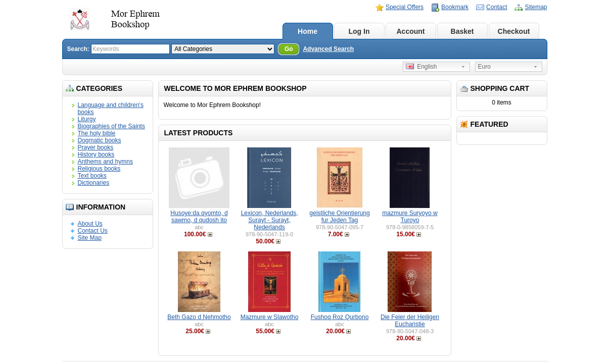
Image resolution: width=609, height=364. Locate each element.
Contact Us (93, 231)
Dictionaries (94, 183)
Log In (359, 31)
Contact (497, 7)
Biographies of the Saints (111, 126)
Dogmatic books (100, 140)
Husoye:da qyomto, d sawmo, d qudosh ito (199, 217)
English (421, 67)
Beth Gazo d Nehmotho (199, 317)
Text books (92, 176)
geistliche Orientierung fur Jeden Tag (339, 217)
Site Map (90, 238)
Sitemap (536, 7)
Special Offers (405, 7)
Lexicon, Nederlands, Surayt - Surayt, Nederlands (270, 220)
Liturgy (87, 119)
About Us (90, 224)
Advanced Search (328, 49)
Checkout (514, 31)
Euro (484, 67)
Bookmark (455, 7)
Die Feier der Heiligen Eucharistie (410, 321)
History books (96, 154)
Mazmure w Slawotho (270, 317)
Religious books (99, 169)
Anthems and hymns (105, 162)
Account (411, 31)
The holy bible (97, 133)
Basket (462, 31)
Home (308, 31)
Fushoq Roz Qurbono (340, 317)
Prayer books (96, 147)
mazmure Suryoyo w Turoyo (410, 217)
